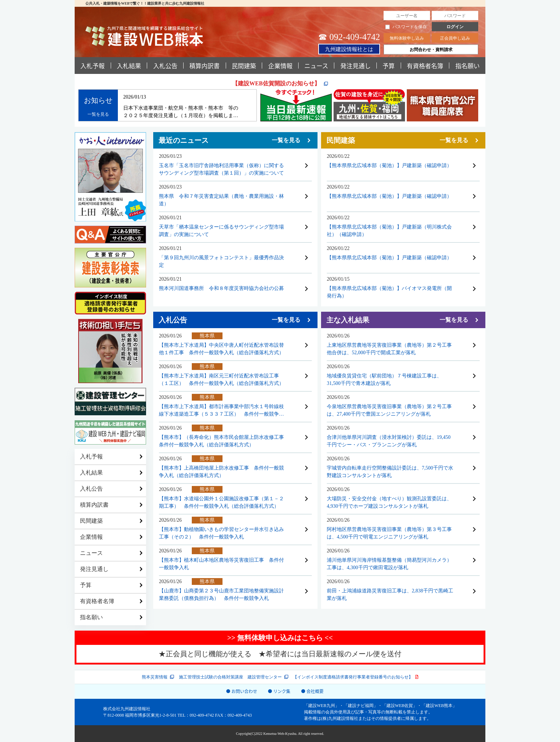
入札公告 (165, 66)
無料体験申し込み (407, 38)
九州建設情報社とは (349, 49)
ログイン (455, 27)
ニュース (316, 66)
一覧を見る (98, 114)
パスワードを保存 (406, 27)
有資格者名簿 (425, 66)
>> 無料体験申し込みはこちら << (280, 638)
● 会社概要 (312, 691)
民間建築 (244, 66)
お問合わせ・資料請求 (431, 50)
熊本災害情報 (155, 677)
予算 (389, 66)
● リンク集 (279, 691)
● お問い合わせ (242, 691)
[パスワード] (455, 16)
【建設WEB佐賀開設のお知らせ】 (277, 83)
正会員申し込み (455, 38)
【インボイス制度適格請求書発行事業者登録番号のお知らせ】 (353, 677)
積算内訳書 (204, 66)
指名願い (467, 66)
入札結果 (129, 66)
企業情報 (280, 66)
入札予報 (92, 66)
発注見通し (356, 66)
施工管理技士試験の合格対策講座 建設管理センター (230, 677)
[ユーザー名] (407, 16)
